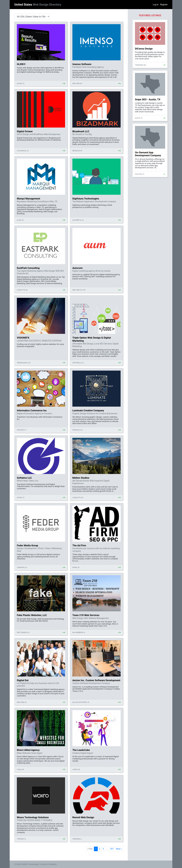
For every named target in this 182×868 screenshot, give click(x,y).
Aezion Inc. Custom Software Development (96, 680)
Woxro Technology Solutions (33, 817)
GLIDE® (21, 64)
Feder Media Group (27, 545)
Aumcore (77, 268)
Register (164, 5)
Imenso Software (82, 64)
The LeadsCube (81, 750)
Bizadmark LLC (81, 131)
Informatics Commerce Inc (32, 410)
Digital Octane (25, 131)
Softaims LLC (24, 478)
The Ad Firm (79, 545)
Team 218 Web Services (86, 615)
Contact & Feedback (48, 864)
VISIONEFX (23, 338)
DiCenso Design (144, 49)
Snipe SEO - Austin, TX (148, 99)
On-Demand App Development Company (148, 154)
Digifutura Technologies (86, 199)
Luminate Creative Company (88, 410)
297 (112, 849)
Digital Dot (23, 680)
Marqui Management (29, 199)
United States (38, 5)
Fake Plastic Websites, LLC (32, 615)
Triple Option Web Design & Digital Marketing (92, 339)
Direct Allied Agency (28, 750)
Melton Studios (81, 478)
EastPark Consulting (28, 268)
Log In (156, 5)
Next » (119, 849)
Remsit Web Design (83, 817)
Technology (34, 864)
